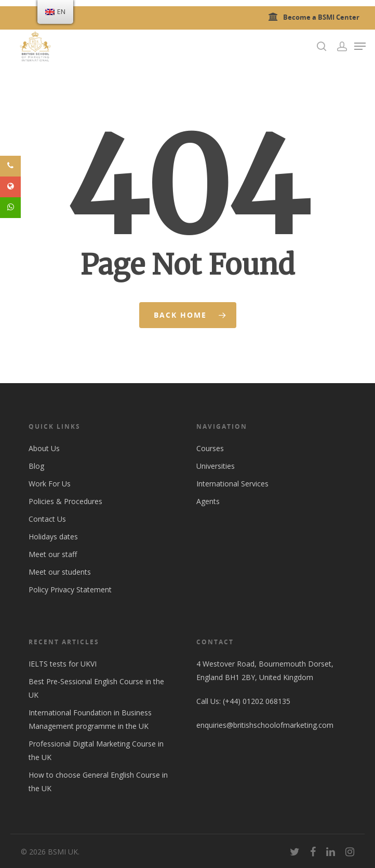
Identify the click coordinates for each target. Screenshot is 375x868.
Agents (208, 501)
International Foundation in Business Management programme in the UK (90, 719)
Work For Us (50, 484)
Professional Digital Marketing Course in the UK (96, 750)
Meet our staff (53, 554)
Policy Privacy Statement (70, 589)
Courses (210, 448)
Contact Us (47, 519)
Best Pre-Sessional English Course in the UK (96, 688)
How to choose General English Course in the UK (98, 782)
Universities (216, 466)
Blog (36, 466)
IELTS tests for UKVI (63, 664)
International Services (232, 484)
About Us (44, 448)
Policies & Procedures (65, 501)
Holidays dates (53, 537)
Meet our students (60, 572)
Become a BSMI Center (312, 17)
